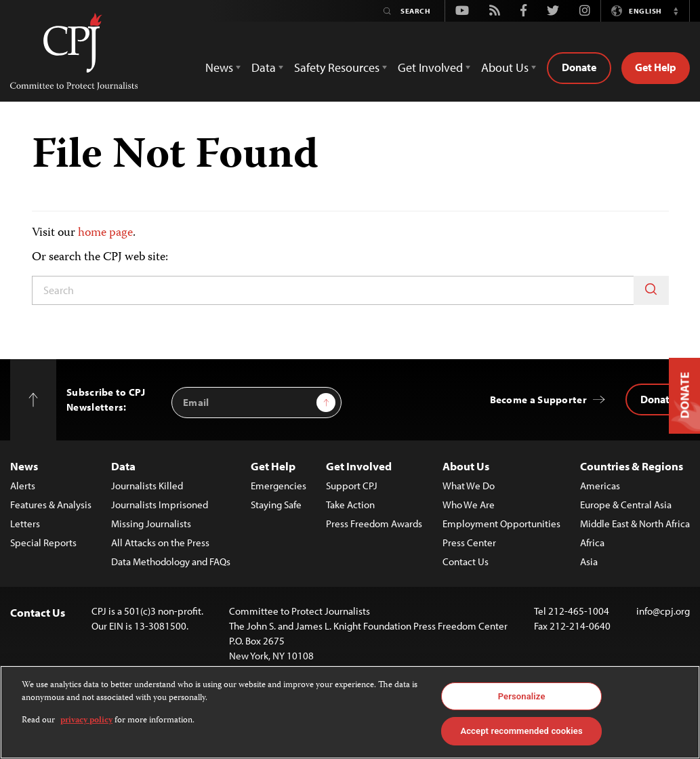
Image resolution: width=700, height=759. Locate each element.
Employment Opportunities (501, 524)
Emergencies (279, 486)
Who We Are (469, 505)
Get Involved (359, 466)
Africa (592, 542)
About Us (466, 466)
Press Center (469, 542)
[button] (676, 11)
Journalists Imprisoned (160, 505)
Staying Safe (276, 505)
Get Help (656, 67)
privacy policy (86, 721)
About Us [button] (505, 67)
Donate (579, 67)
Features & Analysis (51, 505)
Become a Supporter (538, 399)
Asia (589, 561)
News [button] (219, 67)
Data (123, 466)
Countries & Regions (632, 466)
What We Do (469, 486)
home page (105, 233)
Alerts (23, 486)
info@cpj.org (663, 611)
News (24, 466)
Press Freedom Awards (374, 524)
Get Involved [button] (430, 67)
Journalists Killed (147, 486)
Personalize (522, 696)
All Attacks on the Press (160, 542)
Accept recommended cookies (521, 731)
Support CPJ (352, 486)
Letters (25, 524)
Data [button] (264, 67)
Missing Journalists (151, 524)
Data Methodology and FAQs (171, 561)
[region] (350, 712)
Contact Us (466, 561)
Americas (600, 486)
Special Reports (43, 542)
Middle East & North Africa (635, 524)
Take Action (350, 505)
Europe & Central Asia (626, 505)
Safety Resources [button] (337, 67)
